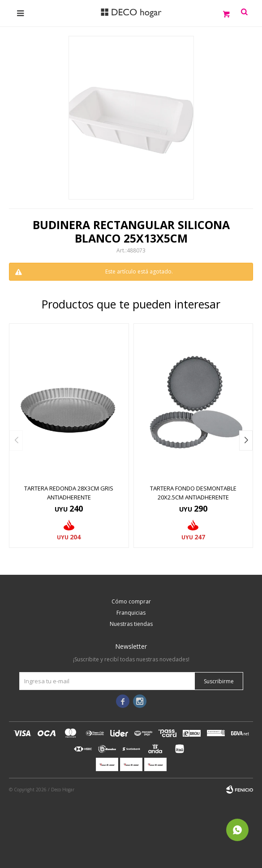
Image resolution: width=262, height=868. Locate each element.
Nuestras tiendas (131, 624)
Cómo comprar (131, 601)
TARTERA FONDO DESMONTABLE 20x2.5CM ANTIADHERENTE (193, 493)
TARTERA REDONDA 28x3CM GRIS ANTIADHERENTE (69, 493)
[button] (246, 441)
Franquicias (131, 613)
